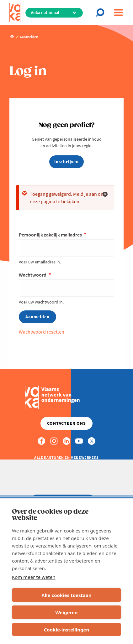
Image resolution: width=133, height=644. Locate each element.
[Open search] (102, 13)
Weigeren (66, 612)
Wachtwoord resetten (42, 332)
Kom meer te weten (34, 577)
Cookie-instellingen (67, 630)
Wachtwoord (33, 275)
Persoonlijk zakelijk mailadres (51, 235)
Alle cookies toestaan (66, 595)
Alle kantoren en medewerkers (66, 457)
